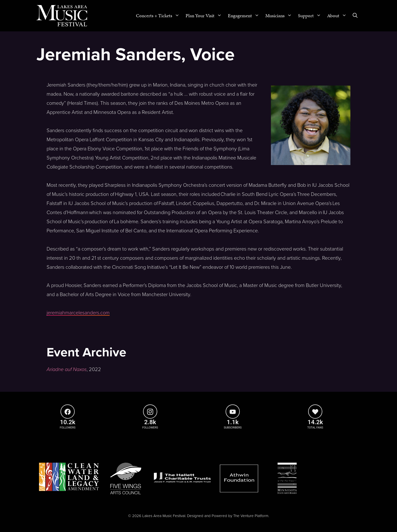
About (338, 16)
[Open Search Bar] (355, 16)
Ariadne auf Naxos (67, 370)
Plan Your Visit (205, 16)
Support (311, 16)
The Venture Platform (251, 516)
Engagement (245, 16)
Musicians (280, 16)
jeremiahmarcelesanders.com (78, 313)
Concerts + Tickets (159, 16)
